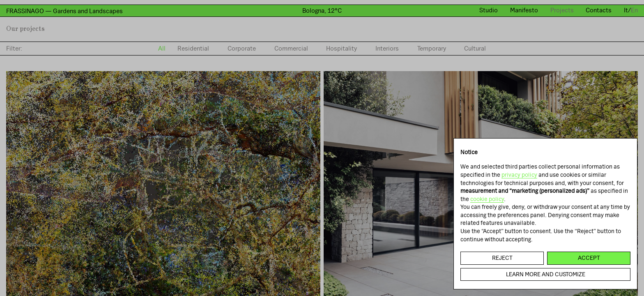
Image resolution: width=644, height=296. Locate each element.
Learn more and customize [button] (546, 274)
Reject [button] (502, 258)
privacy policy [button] (519, 175)
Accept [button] (589, 258)
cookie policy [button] (487, 199)
